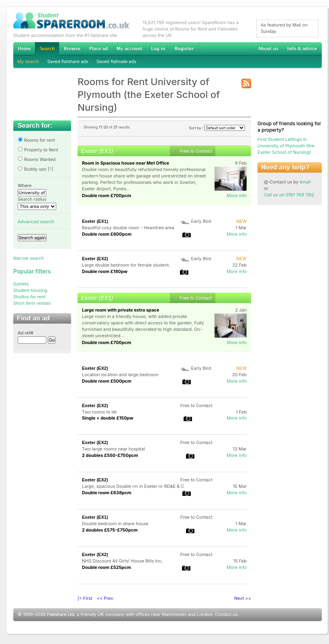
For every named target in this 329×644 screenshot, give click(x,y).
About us (268, 49)
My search (28, 61)
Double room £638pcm (107, 493)
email (305, 182)
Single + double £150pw (108, 418)
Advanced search (36, 222)
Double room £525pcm (106, 567)
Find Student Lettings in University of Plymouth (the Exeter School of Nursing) (286, 146)
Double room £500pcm (107, 381)
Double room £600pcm (107, 234)
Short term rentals (32, 303)
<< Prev (105, 598)
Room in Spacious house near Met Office (126, 163)
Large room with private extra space (121, 310)
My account (129, 49)
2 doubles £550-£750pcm (110, 455)
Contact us (226, 614)
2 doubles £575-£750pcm (110, 530)
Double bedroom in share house (115, 524)
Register (184, 49)
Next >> (243, 598)
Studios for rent (29, 297)
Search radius (32, 199)
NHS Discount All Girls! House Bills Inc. (122, 561)
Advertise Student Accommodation (98, 49)
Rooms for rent (36, 140)
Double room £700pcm (107, 196)
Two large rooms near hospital (113, 449)
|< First (85, 598)
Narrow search (29, 258)
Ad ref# (26, 333)
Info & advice (302, 49)
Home (24, 49)
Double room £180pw (105, 271)
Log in (158, 49)
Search (47, 49)
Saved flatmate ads (116, 61)
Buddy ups (32, 169)
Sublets (21, 284)
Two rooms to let (99, 412)
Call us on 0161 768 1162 (289, 195)
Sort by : (217, 128)
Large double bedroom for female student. (126, 265)
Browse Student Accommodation (72, 49)
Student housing (30, 290)
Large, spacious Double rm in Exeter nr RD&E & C (133, 486)
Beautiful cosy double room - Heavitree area (128, 228)
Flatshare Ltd (61, 614)
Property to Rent (38, 150)
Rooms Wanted (37, 159)
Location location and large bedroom (120, 375)
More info (237, 196)
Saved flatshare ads (68, 61)
